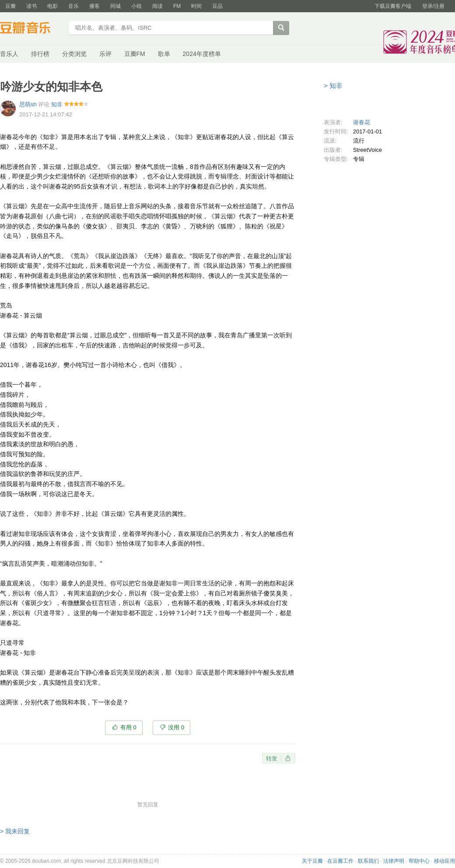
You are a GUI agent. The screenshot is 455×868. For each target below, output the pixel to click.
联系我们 (368, 861)
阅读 (157, 6)
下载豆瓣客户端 (393, 6)
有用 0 (128, 727)
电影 (52, 6)
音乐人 (9, 54)
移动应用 (444, 861)
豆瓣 (10, 6)
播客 (94, 6)
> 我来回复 (15, 831)
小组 (136, 6)
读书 (31, 6)
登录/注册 (433, 6)
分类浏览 (74, 54)
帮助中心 (419, 861)
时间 (196, 6)
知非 (57, 104)
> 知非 (333, 86)
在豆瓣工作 (340, 861)
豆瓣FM (135, 54)
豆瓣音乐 (32, 29)
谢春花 (362, 122)
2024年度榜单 (202, 54)
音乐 (73, 6)
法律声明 (394, 861)
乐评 (105, 54)
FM (177, 6)
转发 (272, 758)
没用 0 (176, 727)
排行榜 (40, 54)
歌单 (164, 54)
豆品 (217, 6)
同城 (115, 6)
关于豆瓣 (312, 861)
